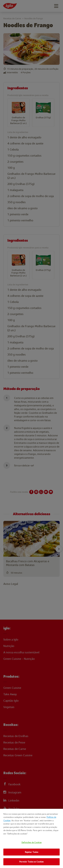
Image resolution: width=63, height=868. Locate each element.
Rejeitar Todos (32, 852)
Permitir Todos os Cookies (31, 862)
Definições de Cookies (32, 842)
